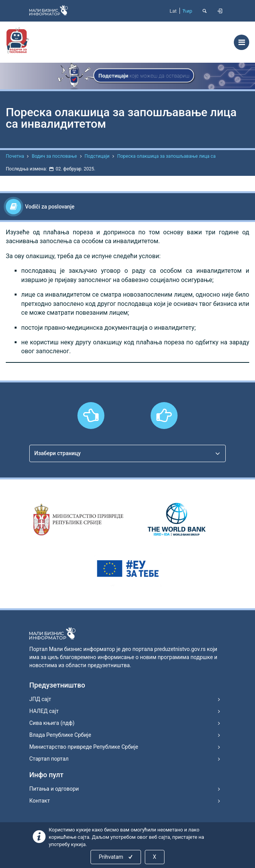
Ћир (187, 11)
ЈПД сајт (40, 699)
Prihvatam (116, 857)
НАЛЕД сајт (44, 711)
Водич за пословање (54, 156)
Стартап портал (49, 759)
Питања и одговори (54, 789)
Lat (173, 11)
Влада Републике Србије (60, 735)
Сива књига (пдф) (52, 723)
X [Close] (155, 857)
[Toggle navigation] (242, 42)
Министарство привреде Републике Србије (84, 747)
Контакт (39, 801)
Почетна (15, 156)
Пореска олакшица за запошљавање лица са (166, 156)
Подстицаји (97, 156)
